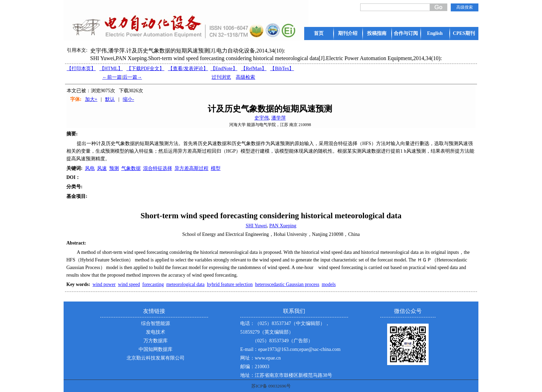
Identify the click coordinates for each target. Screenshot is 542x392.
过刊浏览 (221, 77)
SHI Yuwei (256, 226)
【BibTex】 (282, 69)
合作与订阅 (406, 33)
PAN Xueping (283, 226)
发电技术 (156, 332)
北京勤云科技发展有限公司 (156, 358)
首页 (319, 33)
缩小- (128, 99)
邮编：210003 (255, 367)
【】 (188, 69)
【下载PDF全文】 (146, 69)
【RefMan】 (254, 69)
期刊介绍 (348, 33)
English (435, 33)
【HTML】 (111, 69)
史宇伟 (262, 118)
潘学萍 (279, 118)
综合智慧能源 (156, 323)
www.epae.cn (268, 358)
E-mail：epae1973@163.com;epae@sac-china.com (290, 349)
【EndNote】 (224, 69)
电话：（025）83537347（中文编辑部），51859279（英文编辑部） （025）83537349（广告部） (285, 332)
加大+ (91, 99)
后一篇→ (132, 77)
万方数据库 (156, 341)
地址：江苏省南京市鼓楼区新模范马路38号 (286, 375)
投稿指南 (377, 33)
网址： (247, 358)
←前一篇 (112, 77)
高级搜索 (465, 7)
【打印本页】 (81, 69)
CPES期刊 (464, 33)
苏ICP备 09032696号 (271, 386)
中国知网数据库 (156, 349)
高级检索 (245, 77)
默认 (110, 99)
